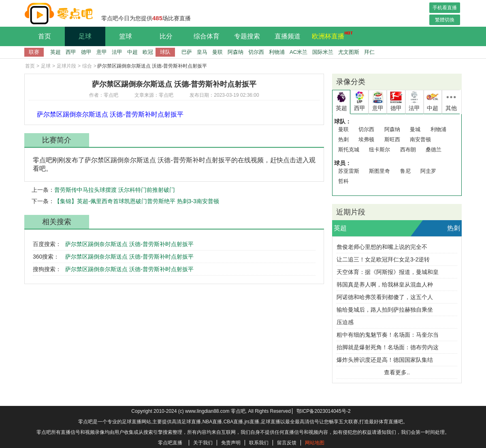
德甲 (86, 52)
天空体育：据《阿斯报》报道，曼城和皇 (388, 272)
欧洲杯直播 (330, 35)
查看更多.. (397, 372)
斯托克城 (349, 150)
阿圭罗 (428, 171)
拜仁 (369, 52)
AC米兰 (298, 52)
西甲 (71, 52)
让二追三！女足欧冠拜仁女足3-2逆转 (383, 259)
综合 (87, 66)
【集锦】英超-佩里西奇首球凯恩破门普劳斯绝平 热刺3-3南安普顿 (137, 201)
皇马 (202, 52)
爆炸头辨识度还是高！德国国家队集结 (385, 360)
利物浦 (277, 52)
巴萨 (187, 52)
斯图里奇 (379, 171)
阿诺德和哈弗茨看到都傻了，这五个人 (385, 297)
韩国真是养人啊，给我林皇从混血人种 (385, 285)
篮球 (126, 36)
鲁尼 (405, 171)
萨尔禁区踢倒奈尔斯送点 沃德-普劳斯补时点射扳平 (129, 244)
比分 (166, 36)
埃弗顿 (366, 139)
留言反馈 (287, 443)
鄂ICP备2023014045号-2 (323, 411)
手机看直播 (445, 8)
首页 (45, 36)
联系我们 (259, 443)
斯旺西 (392, 139)
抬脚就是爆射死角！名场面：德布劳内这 (388, 347)
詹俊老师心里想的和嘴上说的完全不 (382, 247)
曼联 (217, 52)
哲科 (343, 181)
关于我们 (203, 443)
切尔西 (256, 52)
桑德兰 (434, 150)
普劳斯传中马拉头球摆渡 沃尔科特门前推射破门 (115, 190)
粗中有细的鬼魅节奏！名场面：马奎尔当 (388, 335)
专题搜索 (247, 36)
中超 (132, 52)
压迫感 (345, 322)
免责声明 (231, 443)
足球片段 (66, 66)
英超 (55, 52)
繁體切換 (445, 20)
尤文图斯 (349, 52)
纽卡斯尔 (379, 150)
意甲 (102, 52)
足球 (85, 36)
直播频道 (288, 36)
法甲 (117, 52)
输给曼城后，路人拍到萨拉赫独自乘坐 (385, 310)
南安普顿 (420, 139)
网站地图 (315, 443)
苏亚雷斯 (349, 171)
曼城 (415, 129)
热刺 (343, 139)
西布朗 (408, 150)
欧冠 (148, 52)
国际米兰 (323, 52)
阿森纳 (236, 52)
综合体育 (207, 36)
